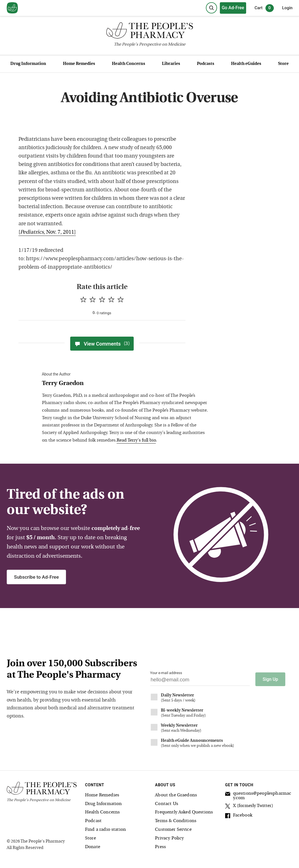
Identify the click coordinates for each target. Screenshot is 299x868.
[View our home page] (12, 8)
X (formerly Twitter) (249, 806)
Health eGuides (246, 64)
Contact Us (167, 804)
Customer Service (173, 830)
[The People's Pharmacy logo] (149, 32)
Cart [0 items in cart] (264, 8)
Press (160, 847)
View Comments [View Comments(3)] (102, 344)
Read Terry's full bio (136, 440)
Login (287, 8)
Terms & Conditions (176, 821)
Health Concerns (129, 64)
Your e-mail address (166, 673)
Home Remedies (79, 64)
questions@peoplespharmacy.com (258, 796)
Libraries (171, 64)
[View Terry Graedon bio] (126, 384)
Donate (93, 847)
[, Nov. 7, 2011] (47, 232)
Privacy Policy (169, 838)
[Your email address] (200, 681)
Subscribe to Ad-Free (36, 577)
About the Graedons (176, 795)
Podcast (93, 821)
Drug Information (28, 64)
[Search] (211, 8)
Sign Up (270, 679)
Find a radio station (105, 830)
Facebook (239, 816)
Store (283, 64)
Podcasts (206, 64)
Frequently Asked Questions (184, 812)
